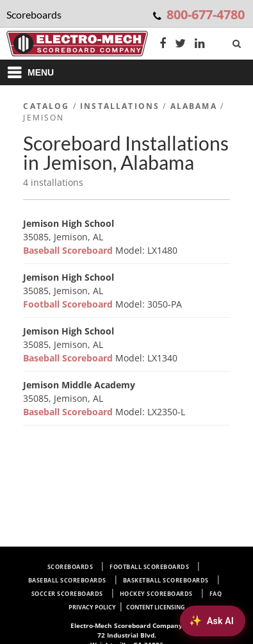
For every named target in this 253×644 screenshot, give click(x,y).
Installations (120, 106)
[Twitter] (180, 45)
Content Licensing (156, 607)
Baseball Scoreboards (67, 580)
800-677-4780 (206, 14)
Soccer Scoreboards (67, 594)
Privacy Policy (92, 607)
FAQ (216, 594)
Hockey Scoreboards (156, 594)
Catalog (46, 106)
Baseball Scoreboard (69, 250)
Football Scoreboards (149, 567)
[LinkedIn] (200, 45)
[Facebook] (163, 45)
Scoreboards (70, 567)
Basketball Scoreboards (166, 580)
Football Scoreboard (69, 304)
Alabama (194, 106)
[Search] (238, 41)
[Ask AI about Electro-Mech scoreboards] (213, 621)
